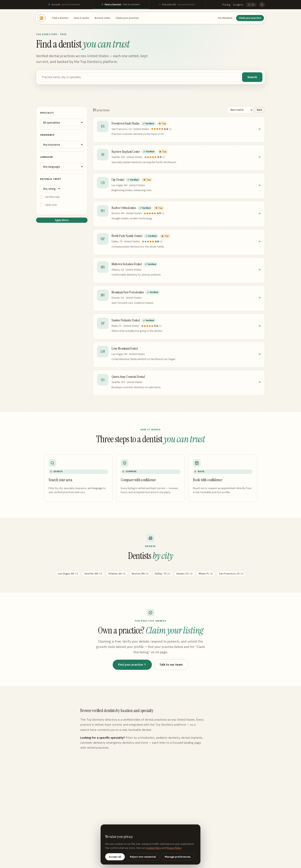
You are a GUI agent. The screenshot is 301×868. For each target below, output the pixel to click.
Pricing (226, 5)
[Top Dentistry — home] (41, 18)
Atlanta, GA (117, 574)
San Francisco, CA (231, 574)
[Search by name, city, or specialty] (140, 77)
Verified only (50, 197)
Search (252, 77)
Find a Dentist (60, 18)
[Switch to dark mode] (262, 5)
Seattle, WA (93, 574)
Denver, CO (184, 574)
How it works (81, 18)
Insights (238, 5)
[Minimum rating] (50, 189)
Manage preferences (178, 857)
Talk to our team (171, 665)
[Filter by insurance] (62, 144)
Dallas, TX (162, 574)
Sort (259, 110)
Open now (48, 205)
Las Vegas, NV (68, 574)
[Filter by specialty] (62, 122)
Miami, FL (206, 574)
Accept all (115, 857)
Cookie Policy (153, 848)
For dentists (225, 18)
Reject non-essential (143, 857)
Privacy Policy (174, 848)
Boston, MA (140, 574)
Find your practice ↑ (132, 665)
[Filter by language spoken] (62, 167)
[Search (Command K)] (251, 5)
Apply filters (62, 220)
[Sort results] (240, 110)
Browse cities (102, 18)
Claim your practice (127, 18)
